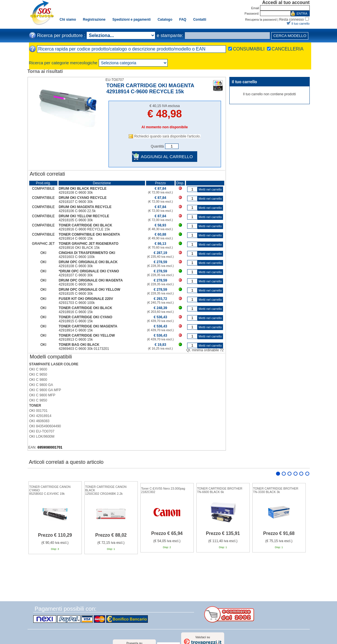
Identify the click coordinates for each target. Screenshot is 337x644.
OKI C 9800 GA (41, 385)
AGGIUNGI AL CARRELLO (167, 157)
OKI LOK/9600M (42, 437)
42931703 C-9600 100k (76, 303)
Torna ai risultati (45, 71)
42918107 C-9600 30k (76, 202)
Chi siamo (68, 20)
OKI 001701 (38, 411)
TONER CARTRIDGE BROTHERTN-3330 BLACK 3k (276, 490)
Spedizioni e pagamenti (132, 20)
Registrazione (94, 20)
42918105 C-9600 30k (76, 220)
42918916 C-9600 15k (76, 312)
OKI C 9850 (38, 400)
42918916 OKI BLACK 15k (79, 248)
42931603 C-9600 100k (76, 257)
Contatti (200, 20)
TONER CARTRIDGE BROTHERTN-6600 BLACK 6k (220, 490)
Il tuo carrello (301, 24)
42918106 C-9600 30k (76, 284)
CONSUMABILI (249, 49)
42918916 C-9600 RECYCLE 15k (84, 229)
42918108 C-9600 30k (76, 193)
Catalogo (165, 20)
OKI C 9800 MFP (42, 395)
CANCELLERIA (287, 49)
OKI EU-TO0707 (42, 431)
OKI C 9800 (38, 380)
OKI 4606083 (39, 421)
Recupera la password (261, 20)
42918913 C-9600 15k (76, 340)
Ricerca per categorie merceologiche (63, 63)
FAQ (183, 20)
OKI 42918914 (40, 416)
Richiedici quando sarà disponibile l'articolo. (168, 136)
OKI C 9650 (38, 375)
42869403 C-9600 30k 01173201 (84, 349)
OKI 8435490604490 (45, 426)
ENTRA (302, 13)
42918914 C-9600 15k (76, 238)
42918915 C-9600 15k (76, 321)
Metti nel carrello (210, 189)
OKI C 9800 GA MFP (45, 390)
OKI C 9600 (38, 369)
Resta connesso (291, 20)
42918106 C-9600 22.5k (77, 211)
